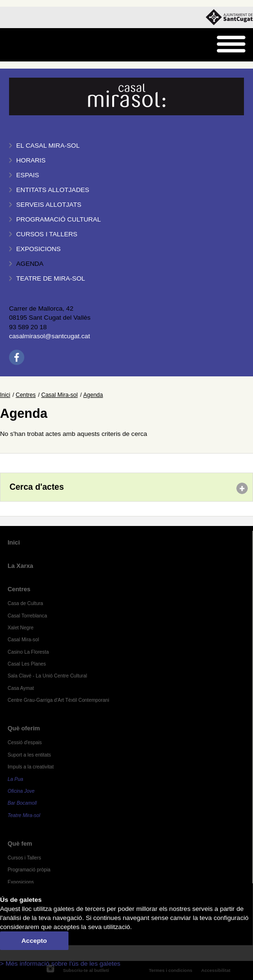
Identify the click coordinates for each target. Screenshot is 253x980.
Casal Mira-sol (60, 395)
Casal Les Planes (27, 664)
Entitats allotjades (53, 190)
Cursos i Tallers (24, 858)
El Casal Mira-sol (48, 146)
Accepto (34, 941)
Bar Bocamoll (22, 803)
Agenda (30, 264)
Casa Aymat (21, 688)
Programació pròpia (29, 870)
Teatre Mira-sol (24, 815)
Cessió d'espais (25, 743)
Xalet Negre (21, 628)
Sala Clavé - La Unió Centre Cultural (47, 676)
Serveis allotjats (49, 205)
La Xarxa (20, 566)
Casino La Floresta (28, 652)
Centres (26, 395)
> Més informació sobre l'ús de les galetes (60, 964)
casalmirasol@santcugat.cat (49, 336)
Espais (28, 175)
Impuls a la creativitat (31, 767)
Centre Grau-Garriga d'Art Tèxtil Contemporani (58, 700)
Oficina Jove (21, 791)
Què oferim (24, 728)
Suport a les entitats (29, 755)
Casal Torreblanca (27, 616)
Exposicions (39, 249)
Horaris (31, 160)
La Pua (15, 779)
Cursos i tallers (47, 234)
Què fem (20, 844)
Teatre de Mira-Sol (51, 278)
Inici (5, 395)
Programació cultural (58, 219)
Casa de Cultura (25, 603)
